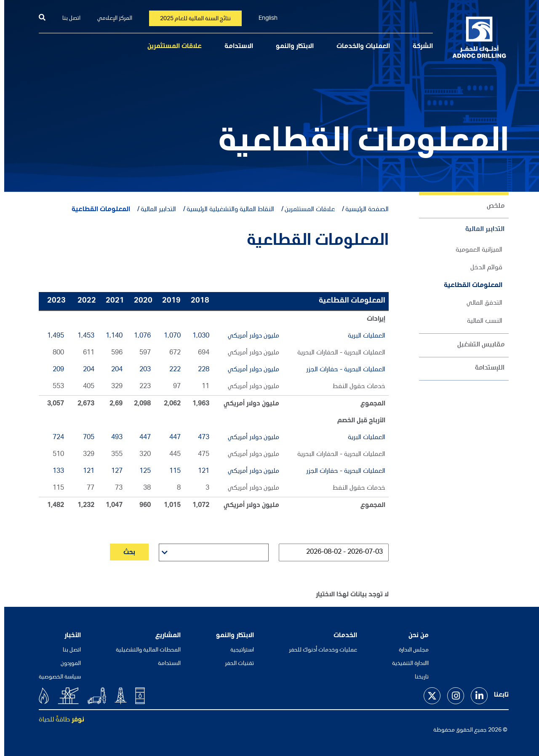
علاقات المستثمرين (170, 47)
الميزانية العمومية (475, 250)
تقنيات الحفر (235, 664)
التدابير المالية (481, 230)
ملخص (491, 206)
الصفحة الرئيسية (363, 210)
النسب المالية (480, 322)
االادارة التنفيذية (406, 664)
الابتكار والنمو (291, 47)
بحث (125, 553)
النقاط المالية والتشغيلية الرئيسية (226, 210)
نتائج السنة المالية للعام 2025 (191, 19)
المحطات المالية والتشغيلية (144, 650)
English (264, 19)
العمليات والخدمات (359, 47)
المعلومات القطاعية (469, 286)
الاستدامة (235, 47)
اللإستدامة (486, 368)
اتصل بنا (67, 19)
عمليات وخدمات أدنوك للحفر (319, 650)
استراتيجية (238, 650)
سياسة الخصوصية (56, 677)
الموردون (67, 664)
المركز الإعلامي (111, 19)
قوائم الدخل (482, 268)
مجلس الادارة (410, 650)
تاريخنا (418, 677)
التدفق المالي (480, 303)
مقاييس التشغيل (477, 345)
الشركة (419, 47)
